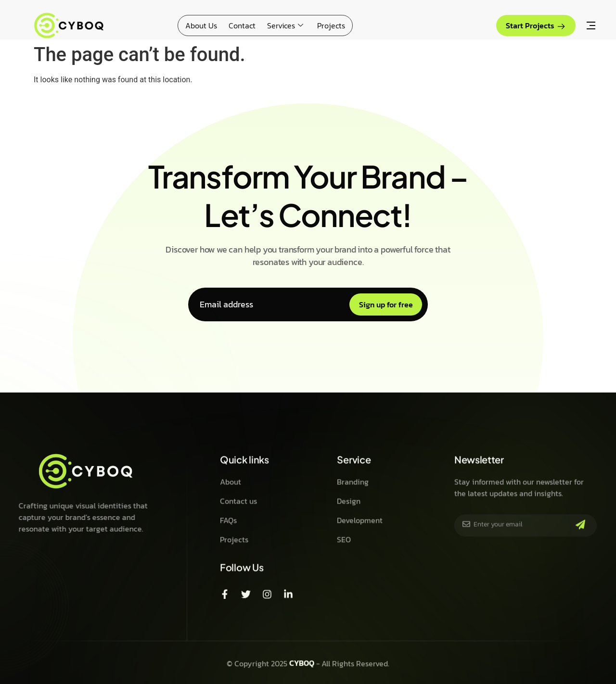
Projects (331, 25)
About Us (201, 25)
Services (286, 25)
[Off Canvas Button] (591, 26)
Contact (242, 25)
